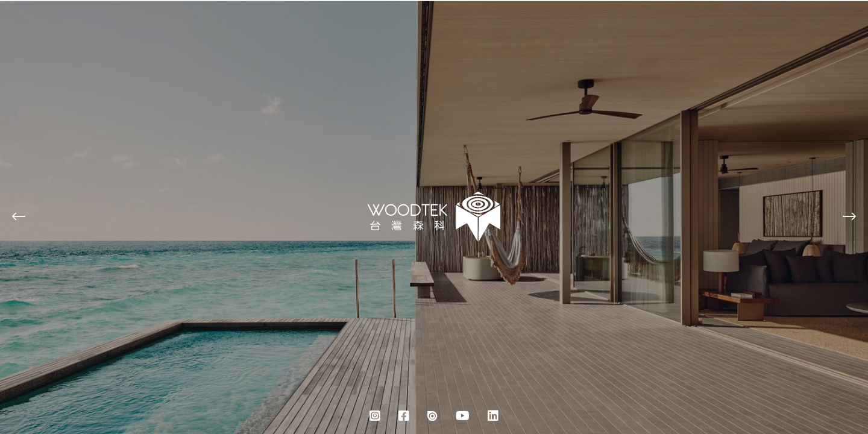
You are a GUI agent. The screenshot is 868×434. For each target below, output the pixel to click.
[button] (19, 217)
